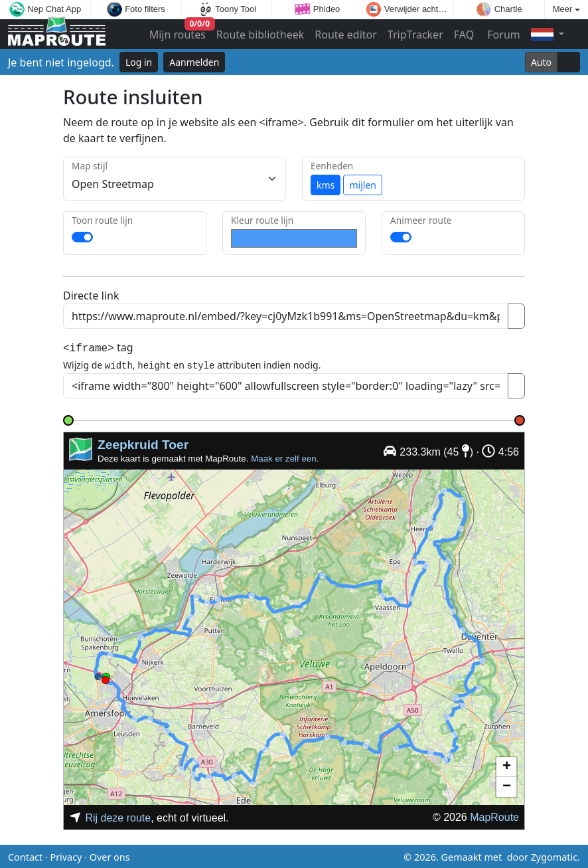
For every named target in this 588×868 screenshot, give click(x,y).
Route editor (346, 35)
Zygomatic (554, 855)
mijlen (362, 185)
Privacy (66, 855)
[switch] (82, 237)
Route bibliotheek (260, 35)
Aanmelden (194, 62)
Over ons (110, 855)
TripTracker (415, 35)
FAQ (464, 35)
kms (326, 185)
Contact (25, 855)
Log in (139, 62)
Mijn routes (179, 32)
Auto (541, 62)
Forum (502, 35)
